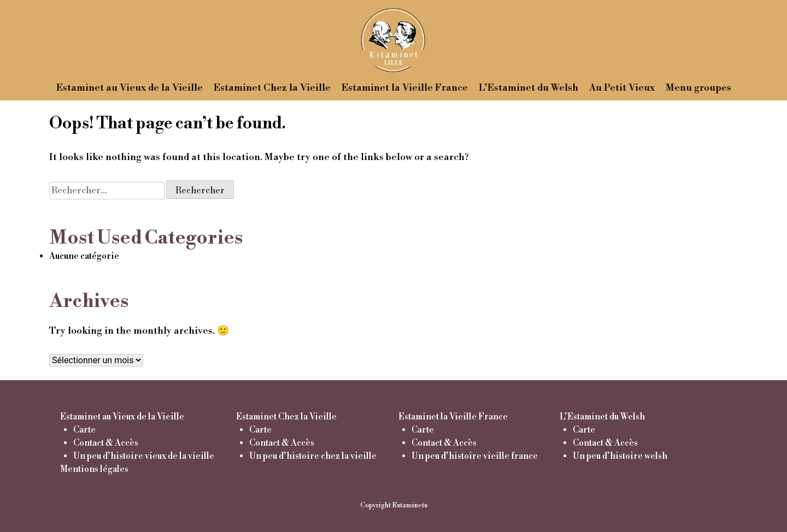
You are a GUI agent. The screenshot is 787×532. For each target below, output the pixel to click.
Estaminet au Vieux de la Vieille (130, 88)
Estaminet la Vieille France (405, 88)
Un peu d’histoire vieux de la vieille (144, 456)
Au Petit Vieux (622, 88)
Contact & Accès (106, 443)
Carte (84, 430)
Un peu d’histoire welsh (620, 456)
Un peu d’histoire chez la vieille (313, 456)
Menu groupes (698, 88)
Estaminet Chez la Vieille (272, 88)
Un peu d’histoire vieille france (475, 456)
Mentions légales (94, 469)
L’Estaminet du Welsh (528, 88)
